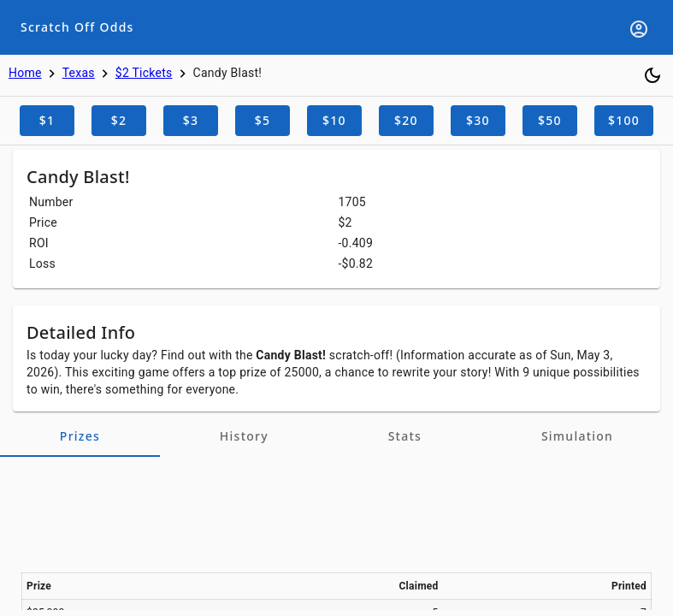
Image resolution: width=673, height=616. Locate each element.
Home (25, 73)
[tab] (80, 436)
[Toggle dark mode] (652, 75)
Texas (79, 73)
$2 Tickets (144, 73)
